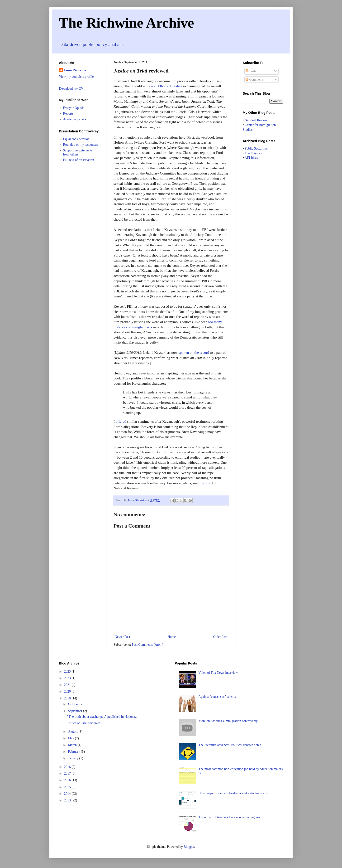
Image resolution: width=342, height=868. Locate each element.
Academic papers (75, 119)
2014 (68, 794)
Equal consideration (76, 139)
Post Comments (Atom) (148, 645)
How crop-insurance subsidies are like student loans (233, 793)
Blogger (189, 847)
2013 (68, 800)
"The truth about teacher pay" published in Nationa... (102, 717)
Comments (255, 80)
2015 (68, 787)
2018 (68, 767)
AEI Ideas (251, 158)
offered (121, 421)
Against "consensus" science (218, 697)
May (71, 738)
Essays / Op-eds (74, 108)
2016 (68, 780)
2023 (68, 678)
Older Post (220, 637)
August (73, 731)
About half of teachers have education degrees (229, 817)
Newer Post (122, 637)
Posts (251, 71)
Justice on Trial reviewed (84, 723)
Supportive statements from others (78, 152)
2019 (68, 698)
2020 (68, 691)
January (74, 758)
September (75, 711)
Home (172, 637)
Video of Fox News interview (218, 673)
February (74, 752)
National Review (256, 120)
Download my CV (71, 89)
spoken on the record (194, 352)
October (74, 704)
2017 (68, 773)
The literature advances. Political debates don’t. (230, 745)
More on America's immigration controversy (228, 721)
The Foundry (253, 153)
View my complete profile (76, 77)
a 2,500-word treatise (167, 86)
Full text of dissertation (79, 160)
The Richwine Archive (126, 23)
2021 (68, 685)
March (73, 745)
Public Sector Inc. (256, 148)
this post (205, 483)
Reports (68, 114)
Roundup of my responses (81, 145)
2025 (68, 672)
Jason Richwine (75, 70)
